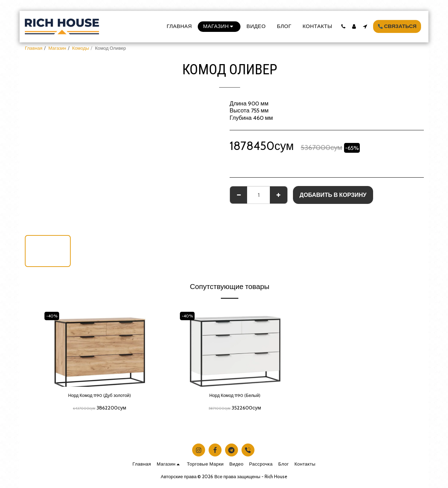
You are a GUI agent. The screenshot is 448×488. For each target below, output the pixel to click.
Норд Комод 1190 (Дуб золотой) (99, 397)
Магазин (57, 48)
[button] (343, 26)
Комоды (80, 48)
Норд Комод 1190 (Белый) (235, 397)
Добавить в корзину (333, 195)
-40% (54, 316)
